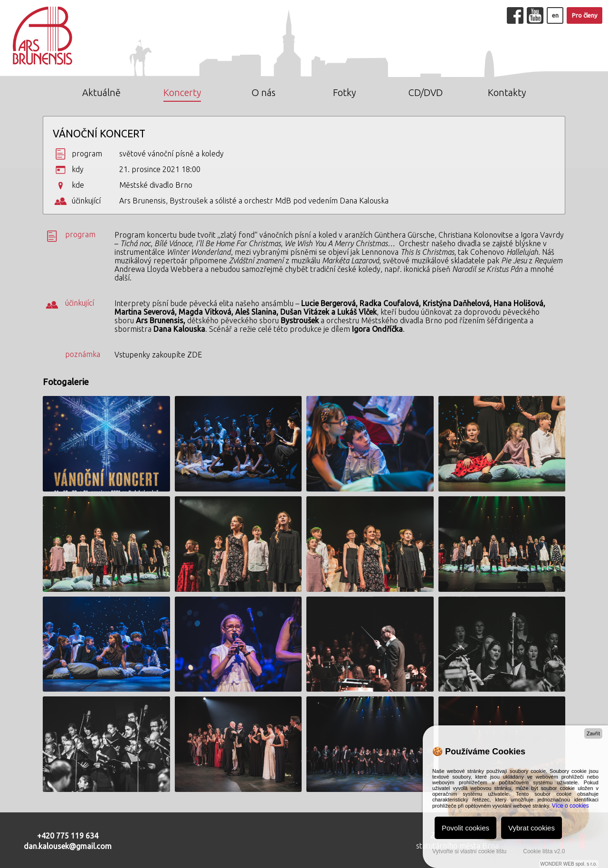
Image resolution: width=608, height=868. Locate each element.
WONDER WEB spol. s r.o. (569, 864)
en (555, 15)
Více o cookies (570, 806)
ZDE (195, 355)
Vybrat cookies (532, 828)
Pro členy (585, 15)
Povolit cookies (465, 828)
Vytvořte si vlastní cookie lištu (469, 851)
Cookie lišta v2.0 (544, 851)
